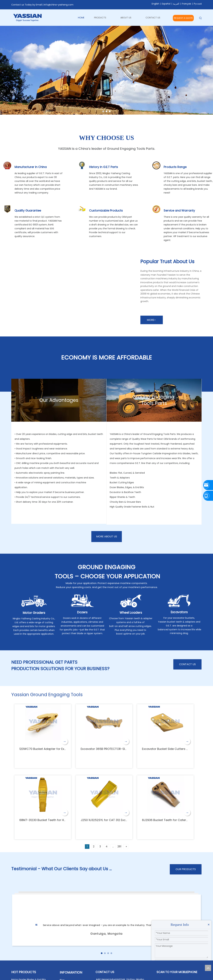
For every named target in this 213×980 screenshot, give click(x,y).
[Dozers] (82, 601)
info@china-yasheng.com (59, 5)
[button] (102, 953)
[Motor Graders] (34, 601)
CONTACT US (187, 664)
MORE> (152, 320)
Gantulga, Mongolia (106, 934)
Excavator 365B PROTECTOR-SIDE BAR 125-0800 (115, 749)
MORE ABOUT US (107, 536)
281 (119, 846)
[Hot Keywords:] (200, 18)
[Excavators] (179, 601)
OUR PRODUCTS (186, 869)
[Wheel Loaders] (131, 601)
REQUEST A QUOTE (183, 18)
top (208, 968)
